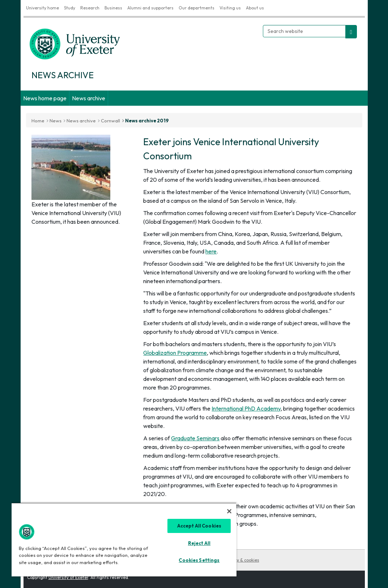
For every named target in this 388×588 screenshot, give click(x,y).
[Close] (229, 511)
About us (255, 8)
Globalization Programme (175, 353)
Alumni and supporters (150, 8)
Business (113, 8)
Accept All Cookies (199, 526)
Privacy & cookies (242, 560)
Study (70, 8)
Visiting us (230, 8)
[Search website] (304, 31)
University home (42, 8)
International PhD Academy (246, 408)
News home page (45, 98)
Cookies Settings (199, 560)
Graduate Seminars (195, 438)
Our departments (197, 8)
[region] (124, 539)
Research (90, 8)
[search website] (351, 32)
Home (38, 121)
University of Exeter (68, 577)
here (211, 251)
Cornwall (110, 121)
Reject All (199, 543)
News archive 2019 (147, 121)
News (56, 121)
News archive (89, 98)
